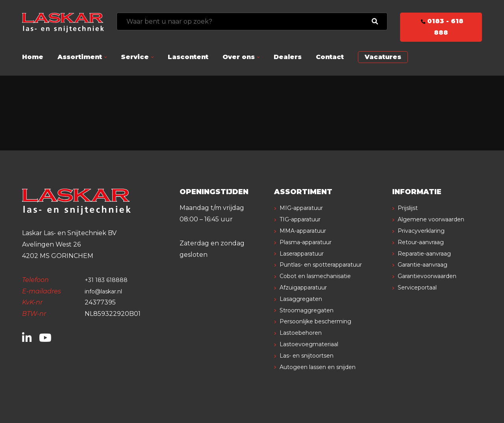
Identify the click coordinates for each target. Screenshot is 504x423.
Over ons (239, 57)
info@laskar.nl (107, 291)
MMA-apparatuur (308, 231)
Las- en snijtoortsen (311, 355)
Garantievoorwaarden (433, 287)
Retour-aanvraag (425, 253)
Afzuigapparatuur (309, 287)
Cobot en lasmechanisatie (321, 276)
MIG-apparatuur (306, 208)
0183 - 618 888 (441, 27)
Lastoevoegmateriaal (313, 344)
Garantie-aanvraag (427, 276)
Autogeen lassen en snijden (324, 367)
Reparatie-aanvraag (429, 264)
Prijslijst (410, 208)
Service (135, 57)
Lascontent (188, 57)
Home (33, 57)
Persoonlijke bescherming (321, 321)
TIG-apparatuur (306, 219)
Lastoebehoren (304, 333)
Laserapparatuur (307, 253)
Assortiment (80, 57)
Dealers (288, 57)
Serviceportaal (421, 299)
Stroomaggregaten (311, 310)
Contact (330, 57)
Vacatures (383, 57)
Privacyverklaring (426, 242)
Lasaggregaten (304, 299)
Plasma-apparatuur (311, 242)
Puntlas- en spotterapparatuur (329, 264)
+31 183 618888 (108, 280)
